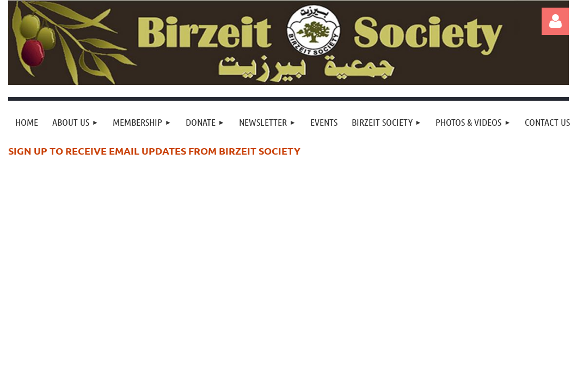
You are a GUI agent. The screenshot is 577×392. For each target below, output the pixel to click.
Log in (555, 21)
